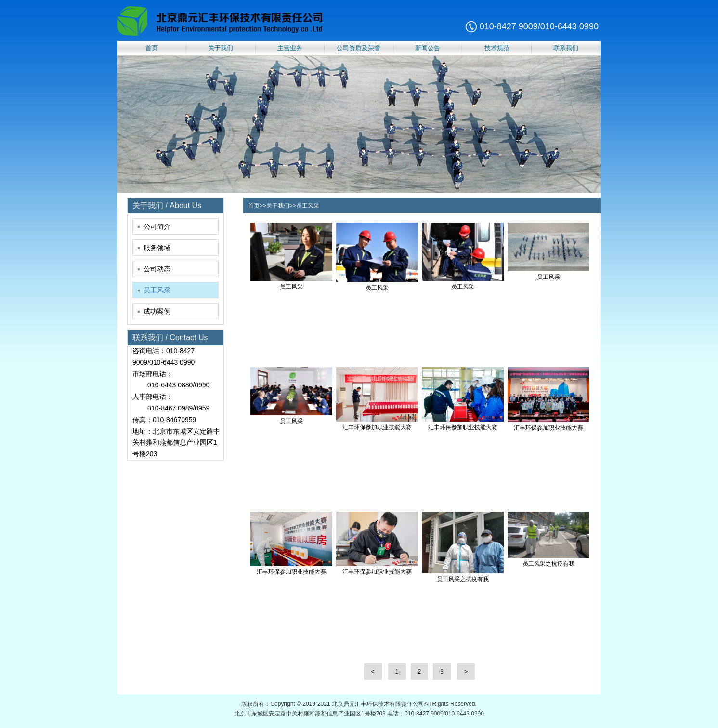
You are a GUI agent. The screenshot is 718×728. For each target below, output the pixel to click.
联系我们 (566, 48)
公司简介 (154, 226)
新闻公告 (428, 48)
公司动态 (154, 269)
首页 (152, 48)
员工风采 (154, 290)
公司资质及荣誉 (359, 48)
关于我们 (221, 48)
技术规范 (497, 48)
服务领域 (154, 248)
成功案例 (154, 311)
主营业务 (290, 48)
